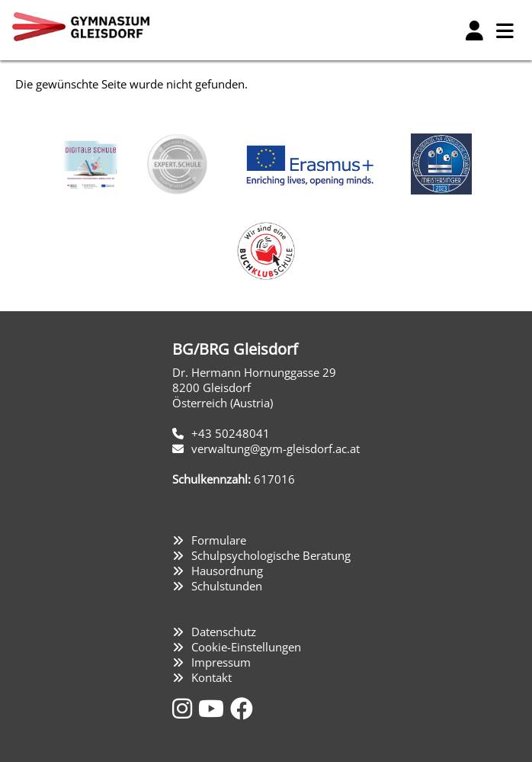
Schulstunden (227, 586)
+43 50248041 (231, 433)
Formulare (219, 540)
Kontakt (212, 677)
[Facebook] (242, 708)
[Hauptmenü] (505, 31)
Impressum (221, 662)
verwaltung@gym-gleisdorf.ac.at (276, 449)
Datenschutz (224, 632)
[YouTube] (214, 708)
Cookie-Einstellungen (246, 647)
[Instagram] (185, 708)
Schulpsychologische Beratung (271, 555)
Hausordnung (227, 571)
